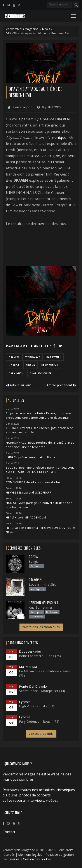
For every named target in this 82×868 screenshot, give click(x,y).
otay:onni (36, 580)
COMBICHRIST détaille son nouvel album (34, 482)
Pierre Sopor (22, 107)
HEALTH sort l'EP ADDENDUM (26, 517)
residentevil (50, 365)
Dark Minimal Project (43, 603)
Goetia (33, 557)
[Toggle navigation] (73, 16)
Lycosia (25, 702)
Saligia (34, 561)
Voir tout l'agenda (41, 734)
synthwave (33, 357)
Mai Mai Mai (28, 667)
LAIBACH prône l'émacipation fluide (31, 457)
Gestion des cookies (37, 859)
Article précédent (61, 385)
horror (14, 365)
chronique (58, 137)
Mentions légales (30, 855)
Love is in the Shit (42, 584)
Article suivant (19, 385)
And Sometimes (41, 607)
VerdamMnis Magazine (22, 29)
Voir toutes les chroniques (41, 627)
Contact (9, 832)
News (46, 29)
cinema (31, 365)
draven (14, 357)
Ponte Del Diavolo (33, 686)
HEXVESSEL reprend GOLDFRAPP (29, 493)
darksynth (54, 357)
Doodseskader (30, 651)
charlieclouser (41, 373)
